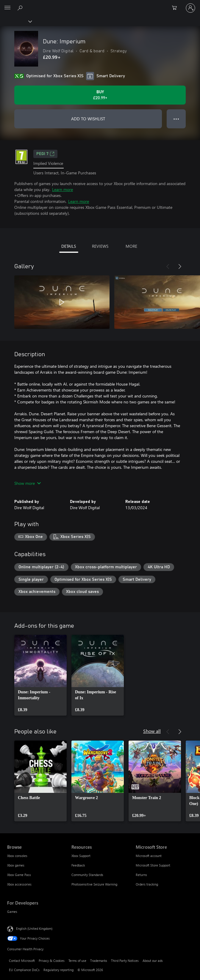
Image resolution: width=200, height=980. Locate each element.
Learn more (62, 189)
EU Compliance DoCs (24, 970)
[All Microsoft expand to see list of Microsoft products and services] (7, 8)
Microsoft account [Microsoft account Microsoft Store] (149, 856)
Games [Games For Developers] (12, 912)
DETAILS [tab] (69, 246)
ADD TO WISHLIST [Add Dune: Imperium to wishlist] (88, 119)
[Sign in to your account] (190, 8)
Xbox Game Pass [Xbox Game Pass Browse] (19, 875)
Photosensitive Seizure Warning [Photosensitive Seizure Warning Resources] (94, 884)
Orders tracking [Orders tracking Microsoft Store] (147, 884)
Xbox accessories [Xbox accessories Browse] (19, 884)
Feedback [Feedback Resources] (78, 865)
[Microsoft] (100, 4)
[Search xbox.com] (21, 8)
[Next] (180, 266)
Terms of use (77, 961)
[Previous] (168, 266)
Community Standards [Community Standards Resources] (87, 875)
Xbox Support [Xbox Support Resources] (81, 856)
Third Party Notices (125, 961)
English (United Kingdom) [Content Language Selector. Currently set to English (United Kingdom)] (34, 928)
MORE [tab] (131, 246)
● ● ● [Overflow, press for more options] (176, 119)
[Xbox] (16, 21)
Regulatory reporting (58, 970)
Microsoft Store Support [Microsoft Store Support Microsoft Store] (153, 865)
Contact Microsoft (22, 961)
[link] (40, 675)
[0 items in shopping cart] (176, 8)
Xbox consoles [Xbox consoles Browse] (17, 856)
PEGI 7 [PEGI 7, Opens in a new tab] (45, 154)
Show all (152, 731)
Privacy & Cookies (52, 961)
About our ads (153, 961)
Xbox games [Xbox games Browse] (16, 865)
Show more (28, 483)
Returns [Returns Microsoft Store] (141, 875)
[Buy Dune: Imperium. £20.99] (100, 95)
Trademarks (99, 961)
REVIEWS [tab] (100, 246)
